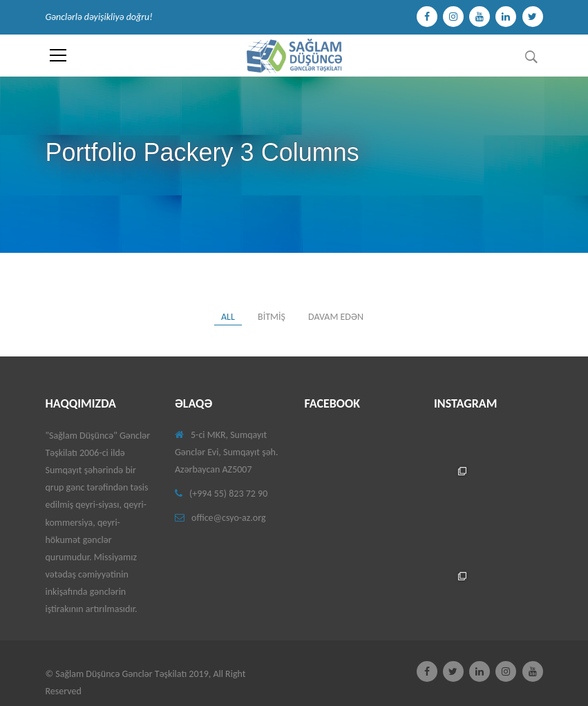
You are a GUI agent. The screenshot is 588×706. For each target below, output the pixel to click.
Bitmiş (272, 317)
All (228, 317)
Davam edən (336, 317)
